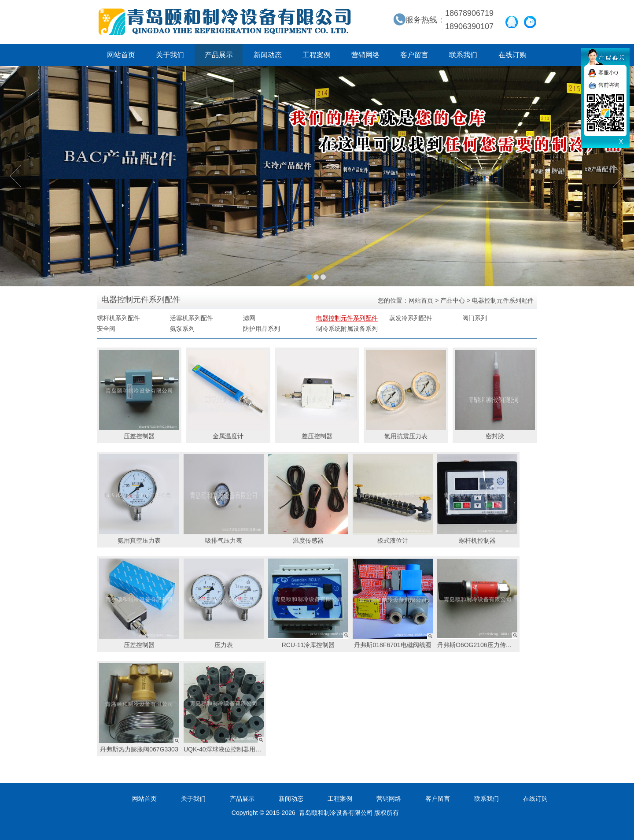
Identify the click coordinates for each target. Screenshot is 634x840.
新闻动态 (268, 55)
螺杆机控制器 (477, 499)
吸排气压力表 (224, 499)
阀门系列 (475, 318)
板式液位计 (393, 499)
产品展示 (219, 55)
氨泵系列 (182, 329)
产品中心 (453, 300)
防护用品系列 (262, 329)
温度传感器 (308, 499)
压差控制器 (139, 395)
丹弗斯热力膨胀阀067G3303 (139, 708)
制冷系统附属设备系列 (347, 329)
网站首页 (121, 55)
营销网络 (365, 55)
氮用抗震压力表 (406, 395)
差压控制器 (317, 395)
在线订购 (512, 55)
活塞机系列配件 (192, 318)
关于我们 (170, 55)
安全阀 (106, 329)
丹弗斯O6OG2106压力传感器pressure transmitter (478, 603)
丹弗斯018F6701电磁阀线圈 (393, 603)
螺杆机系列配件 (118, 318)
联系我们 (463, 55)
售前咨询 (609, 85)
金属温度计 (228, 395)
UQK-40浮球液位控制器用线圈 (225, 708)
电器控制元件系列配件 (347, 318)
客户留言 (414, 55)
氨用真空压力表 (139, 499)
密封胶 (495, 395)
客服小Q (608, 73)
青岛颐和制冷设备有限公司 (225, 22)
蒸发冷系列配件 (411, 318)
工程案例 (317, 55)
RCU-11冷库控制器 (308, 603)
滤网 (249, 318)
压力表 (224, 603)
